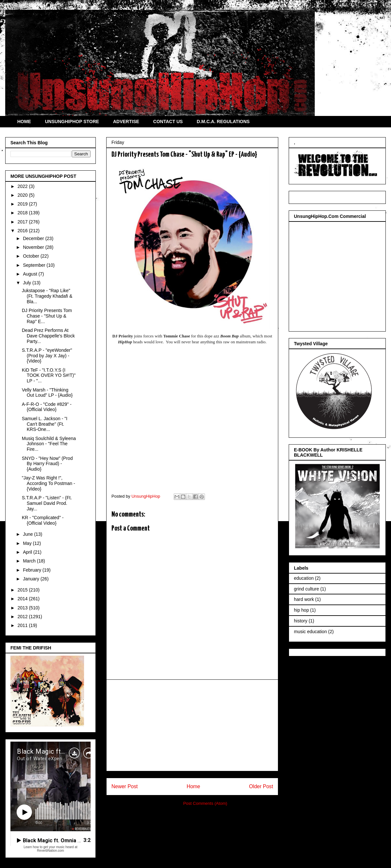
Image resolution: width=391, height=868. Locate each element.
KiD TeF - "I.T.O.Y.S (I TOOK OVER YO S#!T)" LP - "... (49, 376)
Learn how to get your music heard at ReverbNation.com (50, 849)
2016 (23, 231)
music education (310, 632)
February (33, 570)
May (28, 543)
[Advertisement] (192, 725)
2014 (23, 599)
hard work (304, 599)
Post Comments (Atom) (205, 803)
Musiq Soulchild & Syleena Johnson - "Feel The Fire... (49, 444)
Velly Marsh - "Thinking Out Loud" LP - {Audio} (47, 393)
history (301, 621)
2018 (23, 213)
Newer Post (125, 786)
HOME (24, 121)
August (30, 274)
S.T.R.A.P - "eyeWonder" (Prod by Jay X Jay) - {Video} (47, 356)
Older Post (261, 786)
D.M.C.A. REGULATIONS (223, 121)
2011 (23, 625)
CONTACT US (168, 121)
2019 (23, 204)
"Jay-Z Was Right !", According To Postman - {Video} (48, 483)
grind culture (306, 589)
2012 (23, 617)
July (28, 283)
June (28, 534)
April (28, 552)
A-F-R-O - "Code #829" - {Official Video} (47, 407)
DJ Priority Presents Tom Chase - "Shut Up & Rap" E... (47, 316)
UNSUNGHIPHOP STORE (72, 121)
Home (194, 786)
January (32, 579)
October (32, 256)
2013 (23, 608)
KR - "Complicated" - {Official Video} (43, 520)
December (34, 238)
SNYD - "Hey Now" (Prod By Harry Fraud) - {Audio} (47, 464)
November (34, 247)
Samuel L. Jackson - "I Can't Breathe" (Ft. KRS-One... (45, 424)
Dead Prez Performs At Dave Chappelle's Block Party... (48, 336)
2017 (23, 222)
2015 (23, 590)
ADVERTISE (126, 121)
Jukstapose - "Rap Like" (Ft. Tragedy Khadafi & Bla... (47, 296)
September (35, 265)
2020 (23, 195)
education (304, 578)
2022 (23, 186)
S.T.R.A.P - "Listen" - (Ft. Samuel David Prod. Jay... (47, 503)
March (30, 561)
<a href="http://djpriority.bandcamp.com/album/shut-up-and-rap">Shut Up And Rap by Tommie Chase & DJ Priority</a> (192, 417)
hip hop (301, 610)
